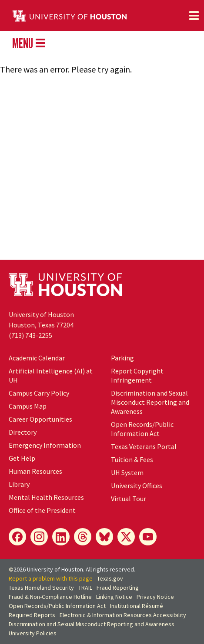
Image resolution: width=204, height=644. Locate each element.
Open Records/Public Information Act (142, 429)
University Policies (33, 633)
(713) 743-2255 (30, 335)
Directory (23, 432)
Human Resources (35, 471)
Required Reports (32, 615)
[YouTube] (148, 537)
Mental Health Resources (46, 497)
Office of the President (42, 510)
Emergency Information (45, 445)
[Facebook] (17, 537)
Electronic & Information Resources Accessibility (123, 615)
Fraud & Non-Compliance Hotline (50, 597)
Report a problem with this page (51, 578)
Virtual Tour (129, 499)
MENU (29, 43)
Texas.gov (110, 578)
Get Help (22, 458)
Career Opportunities (40, 419)
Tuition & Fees (132, 459)
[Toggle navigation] (194, 16)
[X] (126, 537)
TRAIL (85, 588)
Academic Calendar (37, 358)
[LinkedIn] (61, 537)
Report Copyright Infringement (137, 375)
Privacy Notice (155, 597)
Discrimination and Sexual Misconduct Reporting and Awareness (150, 402)
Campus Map (28, 406)
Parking (122, 358)
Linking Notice (114, 597)
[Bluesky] (104, 537)
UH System (127, 472)
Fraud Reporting (118, 588)
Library (19, 484)
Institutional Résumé (137, 606)
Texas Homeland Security (41, 588)
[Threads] (83, 537)
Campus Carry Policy (39, 393)
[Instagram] (39, 537)
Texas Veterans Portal (144, 446)
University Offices (137, 485)
